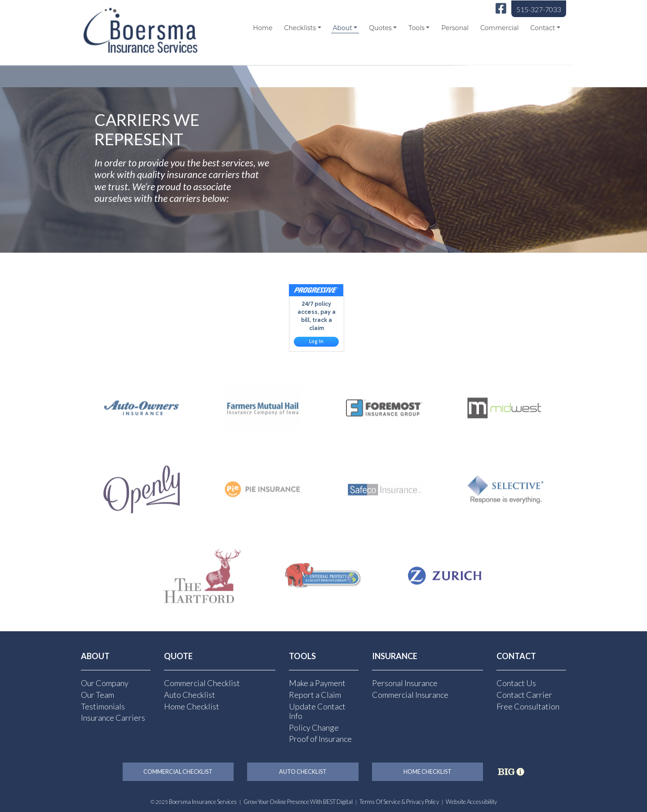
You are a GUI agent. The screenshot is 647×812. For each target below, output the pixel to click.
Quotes (380, 28)
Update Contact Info (317, 711)
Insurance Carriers (113, 718)
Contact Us (516, 683)
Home (263, 28)
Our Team (97, 695)
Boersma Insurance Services (203, 802)
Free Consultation (528, 706)
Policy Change (314, 727)
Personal (455, 28)
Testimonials (103, 706)
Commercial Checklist (202, 683)
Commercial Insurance (410, 695)
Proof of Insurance (320, 739)
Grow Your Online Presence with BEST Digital (298, 802)
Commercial (500, 28)
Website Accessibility (471, 802)
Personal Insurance (405, 683)
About (342, 28)
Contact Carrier (524, 695)
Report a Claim (315, 695)
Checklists (300, 28)
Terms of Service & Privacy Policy (399, 802)
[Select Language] (513, 56)
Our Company (105, 683)
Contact (543, 28)
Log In (316, 341)
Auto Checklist (190, 695)
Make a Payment (317, 683)
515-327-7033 (539, 9)
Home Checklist (192, 706)
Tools (416, 28)
